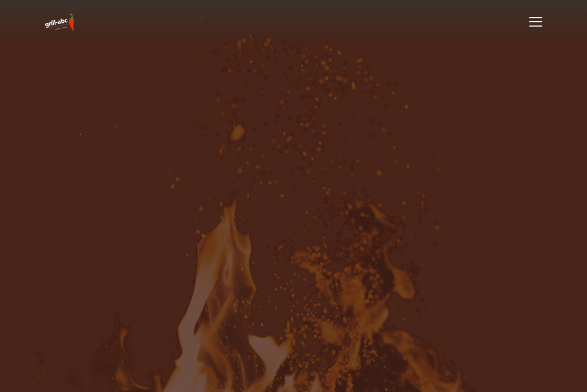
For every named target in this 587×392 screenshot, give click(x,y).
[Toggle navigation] (536, 22)
